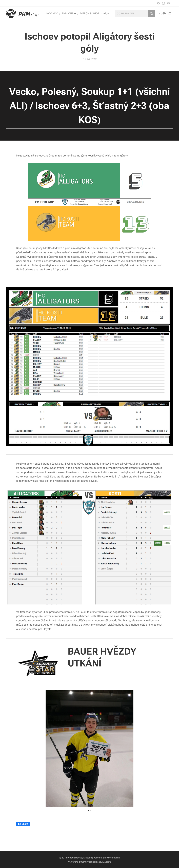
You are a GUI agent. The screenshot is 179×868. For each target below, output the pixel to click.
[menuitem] (55, 14)
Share (23, 824)
